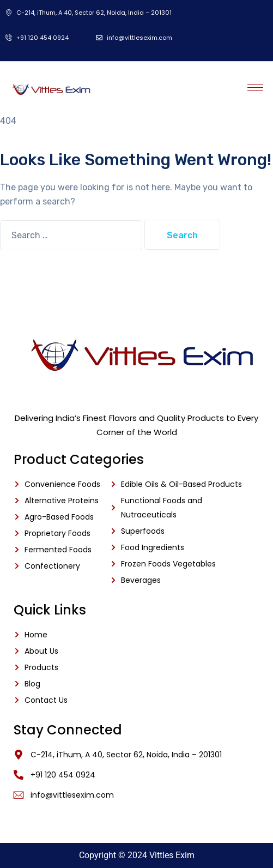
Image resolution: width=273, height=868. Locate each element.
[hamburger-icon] (255, 88)
